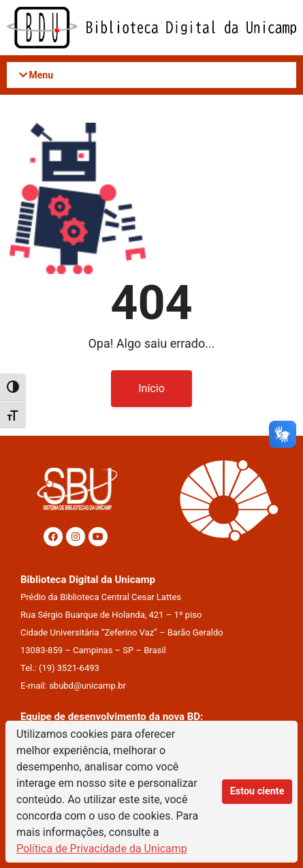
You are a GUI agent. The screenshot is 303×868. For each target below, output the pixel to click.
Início (151, 388)
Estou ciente (257, 791)
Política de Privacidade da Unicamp (102, 849)
